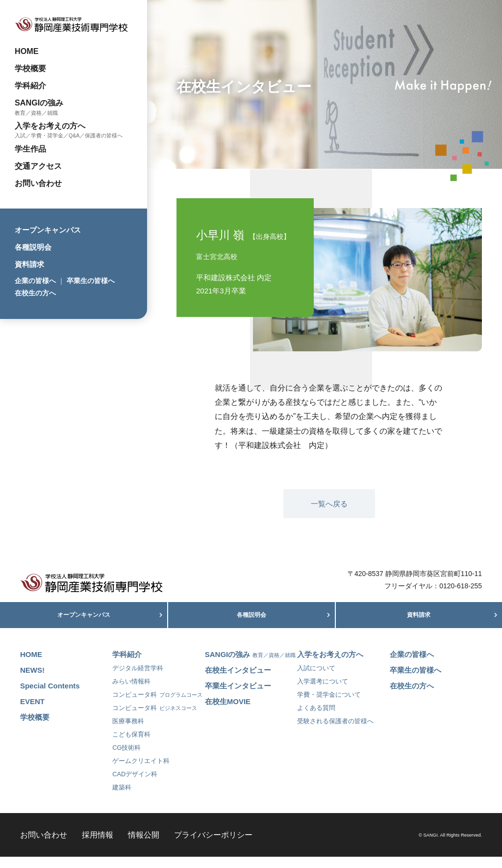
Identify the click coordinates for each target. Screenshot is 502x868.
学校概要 (30, 68)
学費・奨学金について (329, 705)
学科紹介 (30, 85)
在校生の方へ (35, 293)
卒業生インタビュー (238, 697)
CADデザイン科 (135, 785)
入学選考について (323, 692)
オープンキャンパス (48, 230)
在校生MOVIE (228, 712)
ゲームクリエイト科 (141, 772)
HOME (27, 51)
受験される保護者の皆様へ (335, 732)
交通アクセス (38, 166)
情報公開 (144, 845)
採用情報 (98, 845)
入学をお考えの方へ (50, 126)
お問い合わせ (38, 183)
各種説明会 (33, 247)
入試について (316, 679)
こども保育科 (131, 745)
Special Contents (50, 697)
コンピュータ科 (157, 705)
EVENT (32, 712)
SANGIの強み (39, 103)
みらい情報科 (131, 692)
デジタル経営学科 (138, 679)
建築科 (122, 798)
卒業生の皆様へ (91, 281)
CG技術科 (126, 758)
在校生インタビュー (238, 681)
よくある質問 (316, 719)
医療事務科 (128, 732)
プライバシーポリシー (213, 845)
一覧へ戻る (329, 504)
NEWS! (32, 681)
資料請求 (29, 264)
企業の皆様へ (35, 281)
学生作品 (30, 149)
